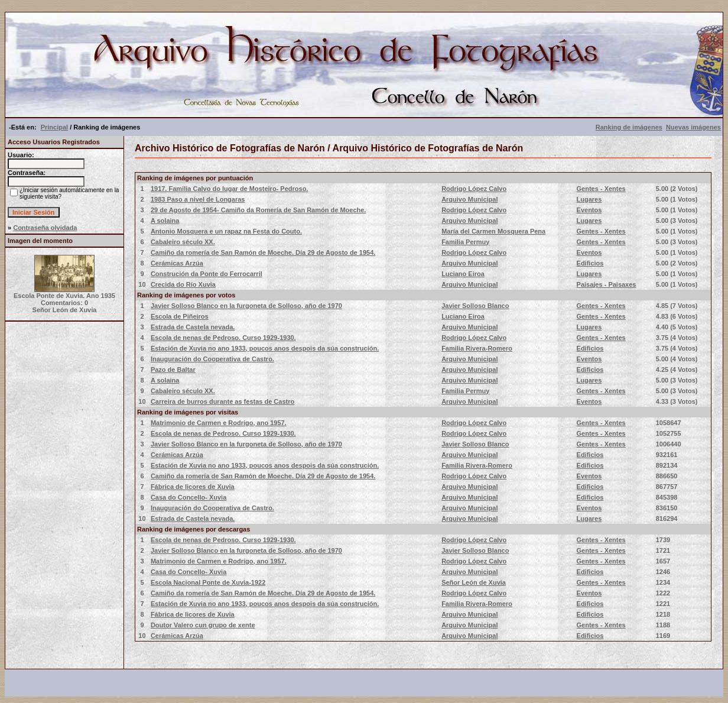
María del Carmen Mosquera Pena (493, 231)
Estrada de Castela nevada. (193, 327)
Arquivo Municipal (469, 199)
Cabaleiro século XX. (183, 242)
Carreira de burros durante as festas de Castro (222, 401)
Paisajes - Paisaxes (607, 284)
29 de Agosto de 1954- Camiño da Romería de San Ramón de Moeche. (259, 210)
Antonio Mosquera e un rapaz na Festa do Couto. (226, 231)
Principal (54, 127)
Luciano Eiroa (463, 274)
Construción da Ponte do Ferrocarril (207, 274)
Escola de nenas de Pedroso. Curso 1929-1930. (223, 338)
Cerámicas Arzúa (177, 263)
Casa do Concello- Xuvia (188, 497)
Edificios (590, 263)
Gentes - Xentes (601, 189)
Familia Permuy (465, 242)
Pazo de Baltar (173, 370)
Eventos (589, 210)
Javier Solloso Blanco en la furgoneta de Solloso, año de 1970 (246, 306)
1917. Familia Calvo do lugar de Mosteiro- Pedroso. (230, 189)
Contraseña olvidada (45, 228)
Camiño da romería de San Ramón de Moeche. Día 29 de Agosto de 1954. (263, 252)
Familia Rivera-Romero (477, 348)
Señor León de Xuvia (474, 582)
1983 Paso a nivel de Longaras (198, 199)
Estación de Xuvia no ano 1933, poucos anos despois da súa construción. (265, 348)
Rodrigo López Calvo (474, 189)
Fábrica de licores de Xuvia (193, 487)
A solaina (165, 221)
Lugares (589, 199)
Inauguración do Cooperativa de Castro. (212, 359)
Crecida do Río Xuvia (183, 284)
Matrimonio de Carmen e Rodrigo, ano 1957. (219, 423)
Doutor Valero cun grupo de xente (203, 625)
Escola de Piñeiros (180, 316)
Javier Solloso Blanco (475, 306)
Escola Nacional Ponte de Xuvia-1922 (208, 582)
